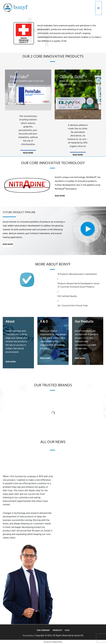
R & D (67, 630)
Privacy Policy (28, 636)
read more (28, 153)
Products (57, 630)
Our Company (43, 630)
